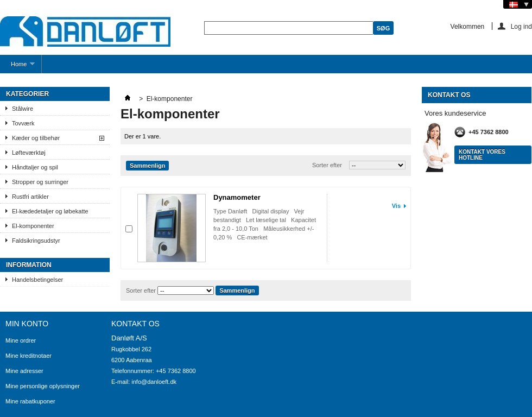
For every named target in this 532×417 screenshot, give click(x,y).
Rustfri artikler (30, 197)
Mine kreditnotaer (28, 356)
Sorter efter (327, 165)
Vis (396, 206)
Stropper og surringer (40, 182)
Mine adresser (24, 371)
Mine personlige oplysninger (43, 386)
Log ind (521, 26)
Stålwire (23, 109)
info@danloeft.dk (154, 382)
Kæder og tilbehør (36, 138)
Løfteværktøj (29, 153)
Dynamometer (237, 197)
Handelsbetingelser (37, 280)
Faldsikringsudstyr (36, 241)
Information (29, 265)
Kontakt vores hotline (482, 155)
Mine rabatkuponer (30, 401)
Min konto (27, 324)
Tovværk (23, 123)
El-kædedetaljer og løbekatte (50, 211)
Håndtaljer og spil (35, 167)
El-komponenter (33, 226)
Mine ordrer (21, 340)
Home (17, 67)
